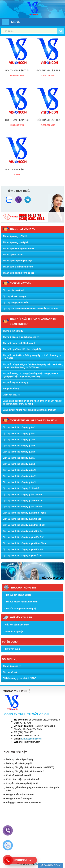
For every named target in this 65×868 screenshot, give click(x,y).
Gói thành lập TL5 (17, 70)
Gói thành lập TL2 (48, 120)
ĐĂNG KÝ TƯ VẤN (51, 865)
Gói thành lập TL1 (17, 169)
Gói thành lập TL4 (48, 70)
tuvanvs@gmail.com (31, 739)
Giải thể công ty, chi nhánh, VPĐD (19, 678)
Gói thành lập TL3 (17, 120)
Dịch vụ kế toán (10, 672)
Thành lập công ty (12, 666)
